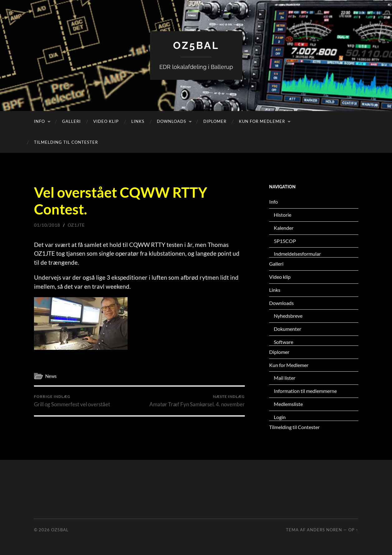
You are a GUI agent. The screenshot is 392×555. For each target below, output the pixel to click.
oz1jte (76, 225)
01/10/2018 (47, 225)
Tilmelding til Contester (66, 142)
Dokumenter (288, 329)
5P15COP (285, 241)
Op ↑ (353, 530)
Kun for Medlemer (262, 121)
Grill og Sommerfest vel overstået (72, 401)
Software (283, 342)
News (51, 376)
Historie (283, 215)
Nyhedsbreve (288, 316)
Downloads (172, 121)
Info (39, 121)
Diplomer (215, 121)
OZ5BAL (196, 45)
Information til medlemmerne (305, 391)
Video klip (106, 121)
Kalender (284, 228)
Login (280, 417)
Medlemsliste (288, 404)
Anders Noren (324, 530)
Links (138, 121)
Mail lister (285, 378)
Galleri (71, 121)
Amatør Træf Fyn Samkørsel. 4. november (197, 401)
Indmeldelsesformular (297, 254)
